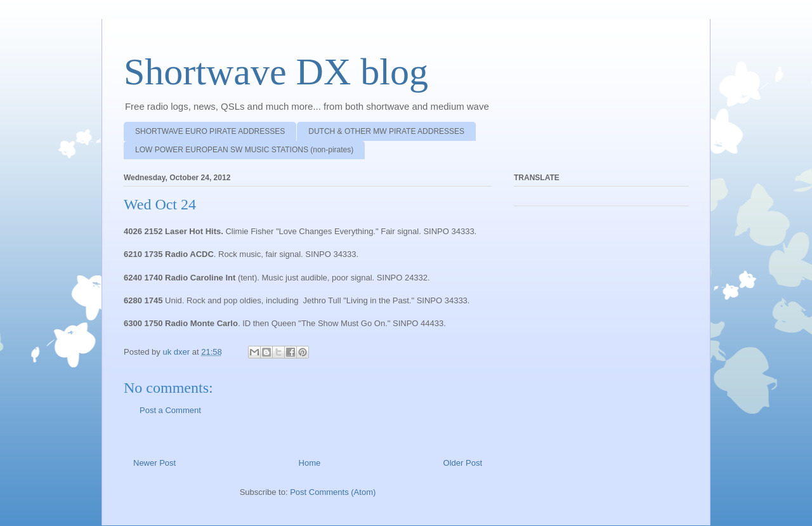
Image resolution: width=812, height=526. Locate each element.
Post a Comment (170, 410)
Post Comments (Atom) (333, 492)
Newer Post (154, 463)
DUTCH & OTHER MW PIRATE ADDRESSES (386, 131)
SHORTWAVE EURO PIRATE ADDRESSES (210, 131)
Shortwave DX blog (276, 72)
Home (310, 463)
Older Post (463, 463)
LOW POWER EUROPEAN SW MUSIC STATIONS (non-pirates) (244, 150)
